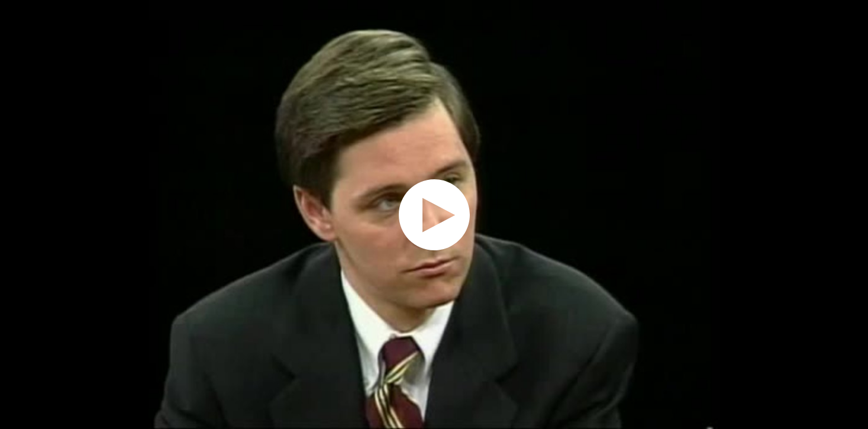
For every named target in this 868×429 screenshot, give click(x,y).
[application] (434, 214)
